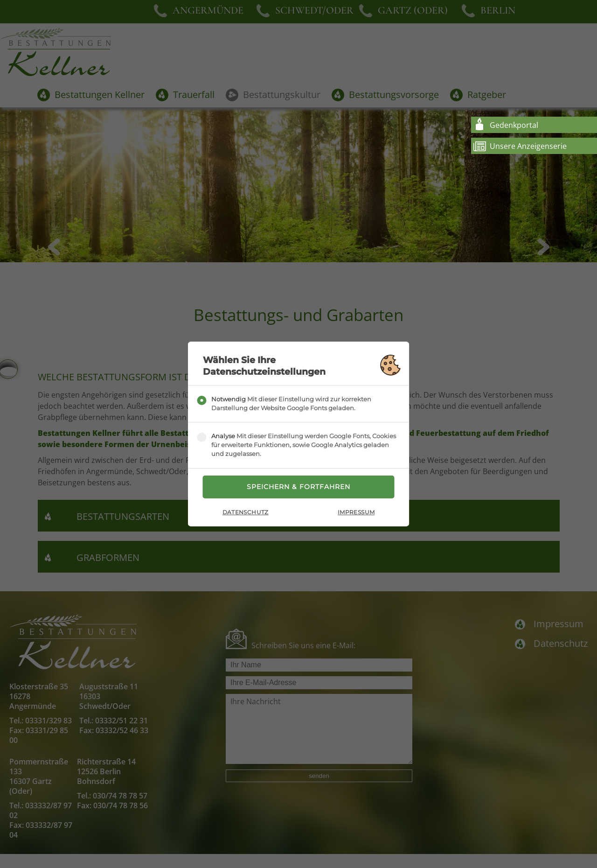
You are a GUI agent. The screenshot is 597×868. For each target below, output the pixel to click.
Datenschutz (246, 512)
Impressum (356, 512)
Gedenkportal (514, 125)
